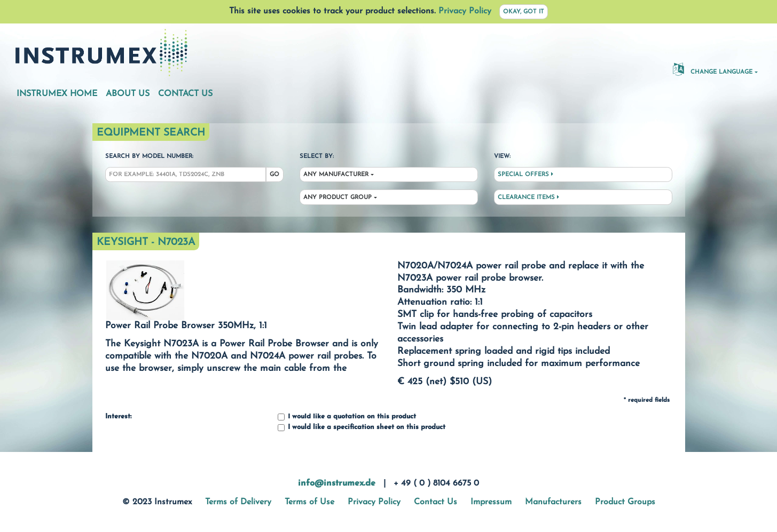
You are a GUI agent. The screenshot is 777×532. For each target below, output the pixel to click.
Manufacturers (553, 502)
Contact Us (185, 94)
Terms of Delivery (238, 502)
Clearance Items (528, 197)
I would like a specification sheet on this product (362, 428)
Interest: (118, 417)
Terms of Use (309, 502)
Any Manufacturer (336, 175)
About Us (128, 94)
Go (274, 175)
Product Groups (625, 502)
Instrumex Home (57, 94)
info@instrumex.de (337, 483)
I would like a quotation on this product (347, 417)
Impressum (491, 502)
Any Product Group (338, 198)
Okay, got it (524, 12)
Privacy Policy (465, 11)
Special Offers (525, 174)
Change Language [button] (713, 69)
